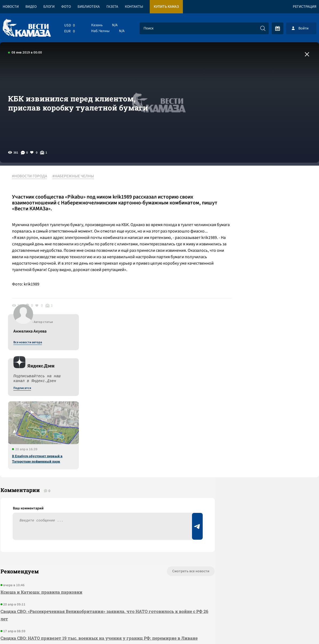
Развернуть (159, 608)
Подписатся (254, 228)
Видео (31, 7)
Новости (11, 7)
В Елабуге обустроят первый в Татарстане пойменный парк (269, 298)
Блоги (49, 7)
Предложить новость (266, 441)
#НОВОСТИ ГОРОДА (31, 176)
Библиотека (89, 7)
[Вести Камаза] (27, 28)
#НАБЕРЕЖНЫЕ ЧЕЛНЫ (74, 176)
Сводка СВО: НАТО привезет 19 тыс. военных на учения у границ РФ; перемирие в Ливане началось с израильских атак (99, 494)
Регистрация (305, 7)
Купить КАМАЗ (166, 7)
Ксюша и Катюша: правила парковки (41, 444)
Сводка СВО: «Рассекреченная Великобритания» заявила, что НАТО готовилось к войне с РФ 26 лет (97, 467)
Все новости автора (260, 182)
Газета (112, 7)
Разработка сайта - (299, 629)
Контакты (134, 7)
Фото (66, 7)
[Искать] (263, 28)
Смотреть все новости (175, 424)
